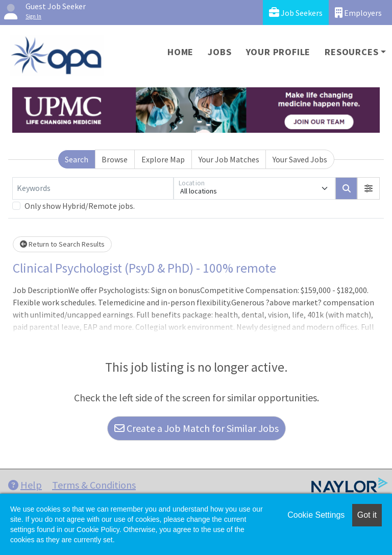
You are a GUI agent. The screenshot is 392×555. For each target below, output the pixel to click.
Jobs (219, 52)
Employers (358, 13)
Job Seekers (296, 13)
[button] (369, 188)
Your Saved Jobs (300, 159)
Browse (115, 159)
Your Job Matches (229, 159)
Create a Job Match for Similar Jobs (197, 428)
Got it (367, 515)
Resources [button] (351, 52)
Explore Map (163, 159)
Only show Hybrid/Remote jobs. (80, 206)
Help (25, 485)
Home (180, 52)
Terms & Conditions (94, 485)
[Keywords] (93, 188)
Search (77, 159)
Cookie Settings (316, 515)
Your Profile (278, 52)
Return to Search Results (62, 244)
